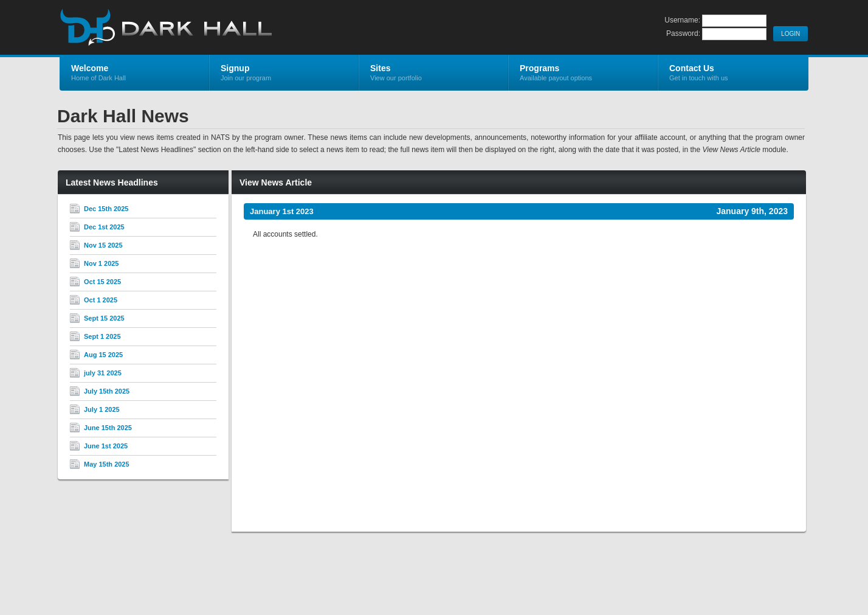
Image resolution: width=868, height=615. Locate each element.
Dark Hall (205, 28)
